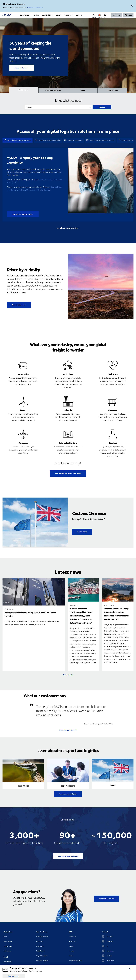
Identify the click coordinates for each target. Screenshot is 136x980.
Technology (68, 378)
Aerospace (23, 447)
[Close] (132, 6)
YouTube (110, 960)
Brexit (113, 789)
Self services (7, 955)
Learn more (82, 536)
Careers (71, 950)
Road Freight (40, 955)
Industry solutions (42, 941)
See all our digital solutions (67, 232)
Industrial (68, 414)
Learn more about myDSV (23, 218)
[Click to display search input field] (94, 17)
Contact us (73, 941)
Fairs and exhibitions (68, 447)
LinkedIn (110, 941)
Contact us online (107, 903)
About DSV (73, 946)
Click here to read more (35, 8)
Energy (23, 414)
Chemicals (113, 447)
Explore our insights (68, 798)
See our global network (68, 860)
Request (102, 111)
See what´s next (21, 72)
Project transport (42, 960)
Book (5, 941)
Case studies (23, 790)
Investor (72, 955)
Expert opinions (68, 790)
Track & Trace (8, 950)
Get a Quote (8, 946)
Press (71, 960)
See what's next (19, 309)
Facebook (110, 946)
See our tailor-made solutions (68, 478)
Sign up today (14, 976)
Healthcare (113, 378)
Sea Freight (40, 950)
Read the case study (67, 734)
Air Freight (40, 946)
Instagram (110, 955)
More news (67, 679)
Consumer (113, 414)
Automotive (23, 378)
